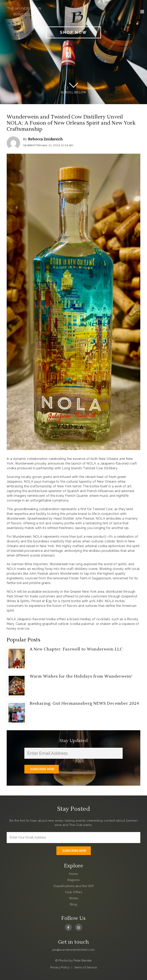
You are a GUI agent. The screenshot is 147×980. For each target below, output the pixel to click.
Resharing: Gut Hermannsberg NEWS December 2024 (84, 704)
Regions (73, 880)
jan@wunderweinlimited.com (73, 950)
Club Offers (74, 892)
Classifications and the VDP (74, 886)
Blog (73, 904)
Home (73, 874)
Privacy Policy (60, 967)
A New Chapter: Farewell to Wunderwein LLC (76, 649)
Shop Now (73, 32)
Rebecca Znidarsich (45, 139)
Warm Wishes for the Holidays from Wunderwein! (81, 676)
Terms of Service (85, 967)
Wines (74, 898)
